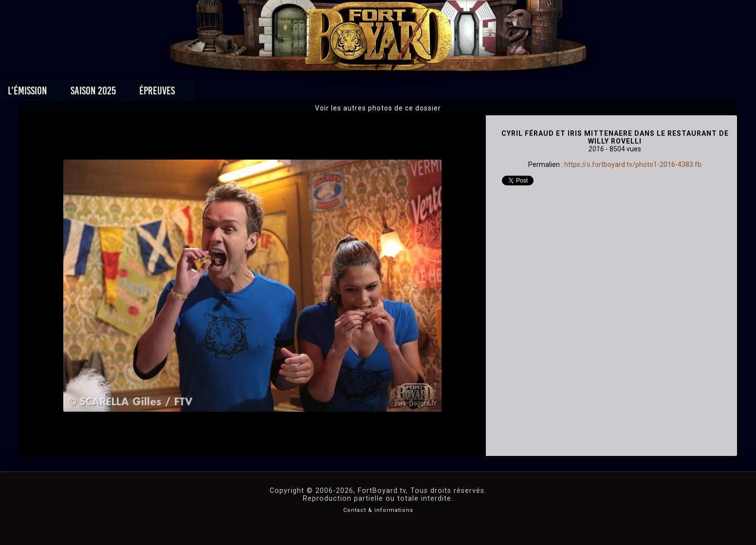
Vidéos (393, 93)
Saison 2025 (226, 93)
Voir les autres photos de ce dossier (378, 108)
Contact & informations (378, 510)
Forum (498, 93)
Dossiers (445, 93)
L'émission (160, 93)
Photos (344, 93)
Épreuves (289, 93)
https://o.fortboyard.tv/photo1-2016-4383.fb (633, 164)
